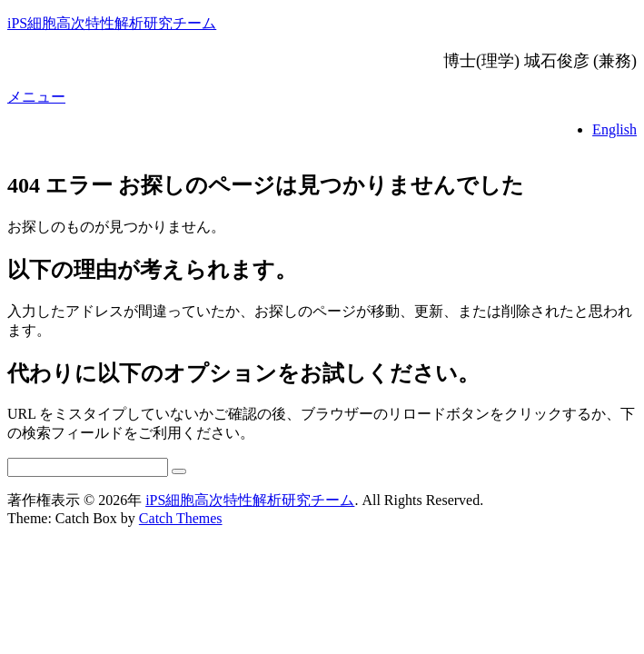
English (614, 129)
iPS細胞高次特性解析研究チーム (112, 23)
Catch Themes (181, 518)
